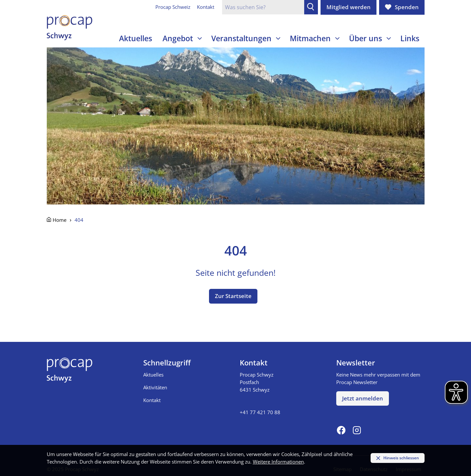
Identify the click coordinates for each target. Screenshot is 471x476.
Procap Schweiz (173, 7)
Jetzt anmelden (363, 398)
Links (410, 38)
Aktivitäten (155, 387)
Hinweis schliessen (401, 458)
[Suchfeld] (263, 7)
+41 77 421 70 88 (260, 412)
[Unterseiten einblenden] (200, 38)
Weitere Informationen (278, 462)
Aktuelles (136, 38)
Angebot (178, 38)
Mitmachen (310, 38)
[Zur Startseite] (70, 28)
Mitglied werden (349, 7)
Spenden (407, 7)
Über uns (366, 38)
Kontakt (206, 7)
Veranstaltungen (241, 38)
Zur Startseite (233, 296)
